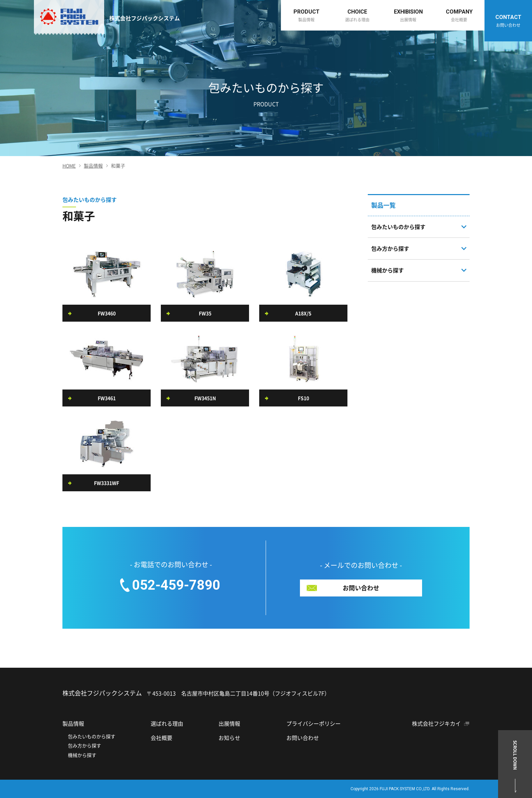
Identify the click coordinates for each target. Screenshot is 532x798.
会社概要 (161, 738)
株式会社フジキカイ (436, 723)
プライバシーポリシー (313, 723)
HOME (69, 166)
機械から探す (82, 755)
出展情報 (229, 723)
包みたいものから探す (92, 736)
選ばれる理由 (167, 723)
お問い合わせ (303, 738)
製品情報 (93, 166)
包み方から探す (84, 745)
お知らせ (229, 738)
